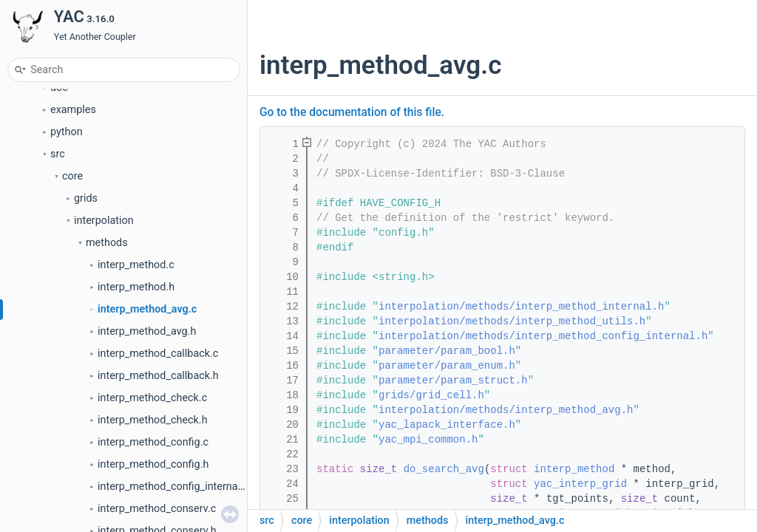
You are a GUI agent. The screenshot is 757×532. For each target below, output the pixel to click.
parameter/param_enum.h (447, 366)
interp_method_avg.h (147, 410)
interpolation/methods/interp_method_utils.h (512, 321)
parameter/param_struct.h (453, 381)
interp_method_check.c (152, 476)
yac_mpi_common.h (428, 440)
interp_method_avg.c (147, 388)
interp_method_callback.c (158, 432)
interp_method (574, 469)
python (67, 210)
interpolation (104, 299)
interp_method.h (136, 365)
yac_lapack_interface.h (447, 425)
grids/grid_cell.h (431, 395)
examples (73, 188)
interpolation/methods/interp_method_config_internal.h (543, 336)
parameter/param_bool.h (447, 351)
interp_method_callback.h (158, 454)
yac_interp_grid (580, 484)
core (72, 255)
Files (38, 122)
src (58, 232)
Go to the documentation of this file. (352, 112)
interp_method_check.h (153, 498)
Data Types (53, 99)
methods (107, 321)
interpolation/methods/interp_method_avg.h (506, 410)
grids (86, 277)
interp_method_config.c (153, 521)
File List (57, 144)
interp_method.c (136, 343)
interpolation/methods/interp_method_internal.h (521, 307)
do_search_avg (444, 469)
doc (59, 166)
